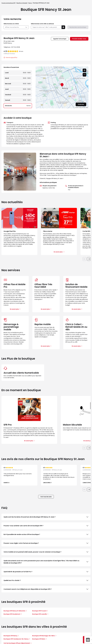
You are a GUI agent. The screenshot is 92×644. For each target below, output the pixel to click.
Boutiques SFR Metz (39, 639)
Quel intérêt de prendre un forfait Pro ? (46, 572)
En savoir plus (14, 309)
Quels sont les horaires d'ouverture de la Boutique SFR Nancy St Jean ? (46, 517)
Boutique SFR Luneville (40, 614)
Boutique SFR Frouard (39, 611)
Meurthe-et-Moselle (22, 3)
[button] (63, 27)
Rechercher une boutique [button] (78, 27)
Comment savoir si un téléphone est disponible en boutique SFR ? (46, 589)
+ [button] (84, 70)
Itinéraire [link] (81, 104)
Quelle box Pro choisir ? (46, 580)
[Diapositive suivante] (89, 259)
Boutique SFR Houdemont (12, 614)
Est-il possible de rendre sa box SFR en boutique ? (46, 534)
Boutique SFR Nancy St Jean (41, 3)
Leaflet (77, 108)
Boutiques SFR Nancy (10, 636)
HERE (87, 108)
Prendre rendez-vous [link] (79, 39)
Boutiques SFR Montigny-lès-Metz (44, 636)
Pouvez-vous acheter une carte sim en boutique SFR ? (46, 526)
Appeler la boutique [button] (60, 39)
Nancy (30, 3)
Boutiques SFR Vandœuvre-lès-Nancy (16, 639)
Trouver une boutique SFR (8, 3)
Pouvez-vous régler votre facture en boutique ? (46, 543)
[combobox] (46, 27)
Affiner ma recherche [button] (16, 27)
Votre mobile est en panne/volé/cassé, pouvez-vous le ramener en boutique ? (46, 552)
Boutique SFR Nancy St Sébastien (14, 611)
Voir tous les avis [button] (46, 497)
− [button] (84, 75)
